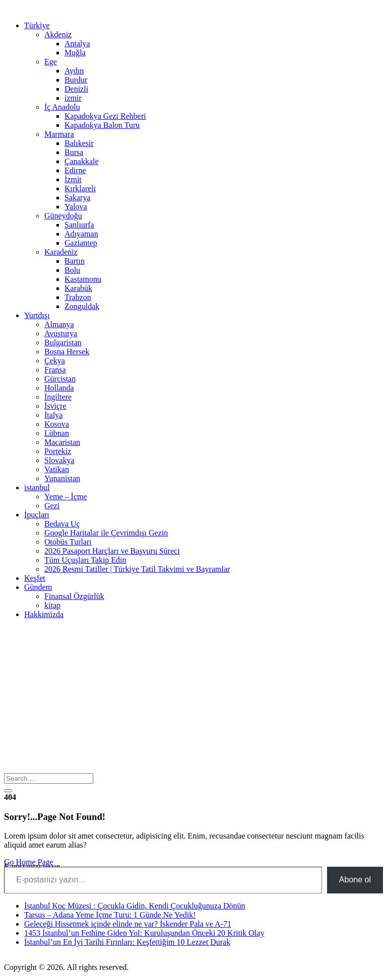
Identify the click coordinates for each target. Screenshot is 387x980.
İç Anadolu (62, 107)
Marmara (59, 134)
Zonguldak (82, 306)
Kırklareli (80, 189)
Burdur (76, 80)
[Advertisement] (193, 698)
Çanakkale (82, 161)
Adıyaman (81, 234)
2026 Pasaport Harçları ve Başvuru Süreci (112, 551)
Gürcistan (60, 379)
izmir (73, 98)
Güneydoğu (63, 216)
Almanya (59, 324)
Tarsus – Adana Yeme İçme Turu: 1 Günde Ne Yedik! (110, 915)
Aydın (74, 71)
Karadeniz (61, 252)
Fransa (55, 370)
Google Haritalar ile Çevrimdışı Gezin (106, 533)
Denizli (76, 89)
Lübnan (57, 433)
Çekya (55, 361)
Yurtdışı (37, 315)
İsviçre (55, 406)
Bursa (74, 152)
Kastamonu (83, 279)
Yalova (76, 207)
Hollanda (59, 388)
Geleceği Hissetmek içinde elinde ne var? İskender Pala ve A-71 (128, 924)
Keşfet (35, 578)
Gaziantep (81, 243)
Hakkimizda (44, 614)
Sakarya (78, 198)
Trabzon (78, 297)
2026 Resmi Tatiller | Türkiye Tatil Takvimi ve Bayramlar (137, 569)
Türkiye (37, 25)
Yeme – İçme (66, 497)
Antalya (77, 44)
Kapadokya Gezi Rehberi (105, 116)
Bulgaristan (63, 343)
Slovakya (59, 460)
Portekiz (58, 451)
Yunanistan (62, 478)
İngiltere (58, 397)
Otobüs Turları (68, 542)
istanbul (37, 487)
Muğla (75, 53)
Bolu (72, 270)
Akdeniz (58, 34)
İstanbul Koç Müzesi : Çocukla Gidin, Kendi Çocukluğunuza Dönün (135, 906)
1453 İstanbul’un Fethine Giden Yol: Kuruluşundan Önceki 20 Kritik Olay (144, 933)
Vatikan (57, 469)
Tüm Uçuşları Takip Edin (85, 560)
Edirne (75, 170)
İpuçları (37, 515)
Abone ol (355, 880)
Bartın (75, 261)
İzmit (73, 179)
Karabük (78, 288)
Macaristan (62, 442)
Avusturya (61, 333)
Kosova (57, 424)
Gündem (38, 587)
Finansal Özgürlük (74, 596)
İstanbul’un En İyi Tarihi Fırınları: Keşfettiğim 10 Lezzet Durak (127, 942)
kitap (52, 605)
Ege (51, 62)
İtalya (53, 415)
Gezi (52, 506)
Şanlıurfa (79, 225)
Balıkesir (79, 143)
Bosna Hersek (67, 352)
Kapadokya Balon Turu (102, 125)
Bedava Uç (62, 524)
